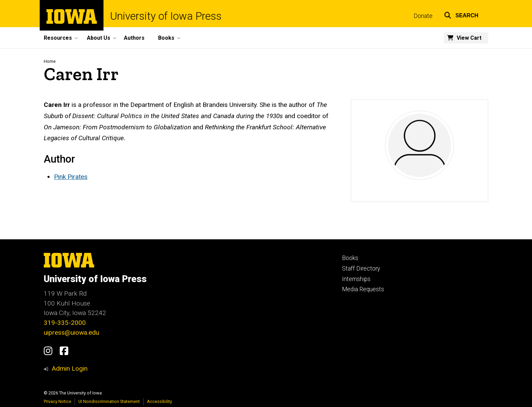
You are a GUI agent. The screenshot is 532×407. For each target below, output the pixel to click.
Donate (423, 16)
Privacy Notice (58, 401)
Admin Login (70, 368)
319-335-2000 (65, 323)
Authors (134, 38)
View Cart (469, 38)
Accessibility (159, 401)
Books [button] (166, 38)
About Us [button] (99, 38)
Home (50, 61)
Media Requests (363, 289)
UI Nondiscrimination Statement (109, 401)
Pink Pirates (71, 177)
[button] (461, 14)
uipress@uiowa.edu (71, 332)
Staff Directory (361, 269)
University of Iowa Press (166, 16)
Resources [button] (58, 38)
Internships (356, 279)
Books (350, 258)
